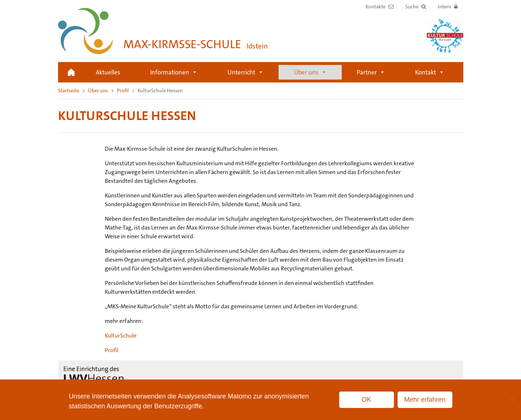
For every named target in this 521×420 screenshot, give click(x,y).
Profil (123, 90)
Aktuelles (108, 72)
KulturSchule (121, 336)
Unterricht (246, 72)
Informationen (174, 72)
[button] (416, 7)
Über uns (310, 72)
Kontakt (430, 72)
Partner (371, 72)
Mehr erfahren (425, 400)
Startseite (71, 72)
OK (366, 400)
